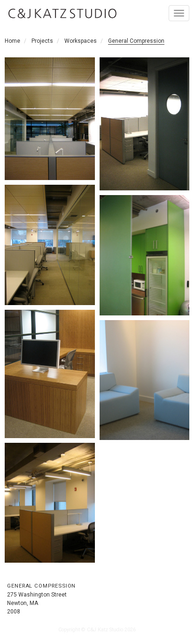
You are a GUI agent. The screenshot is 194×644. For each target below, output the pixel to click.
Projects (42, 41)
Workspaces (81, 41)
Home (12, 41)
